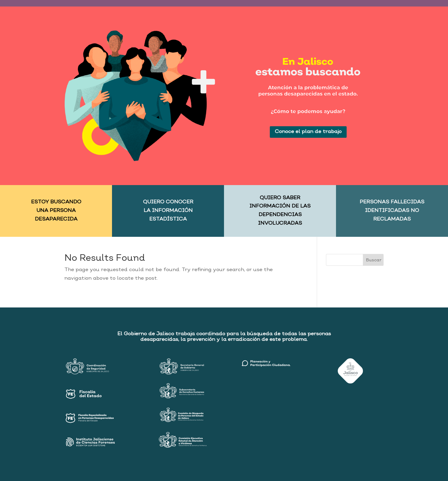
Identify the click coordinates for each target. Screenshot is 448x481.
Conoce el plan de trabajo (308, 132)
